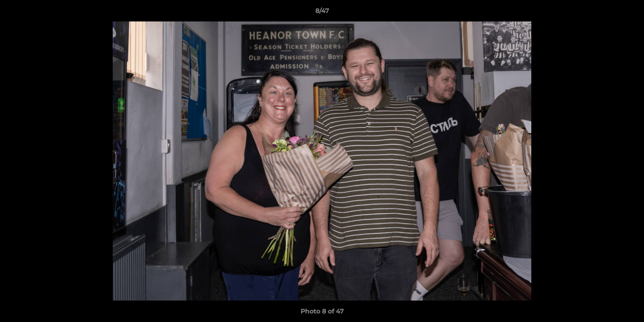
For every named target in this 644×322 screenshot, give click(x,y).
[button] (628, 13)
